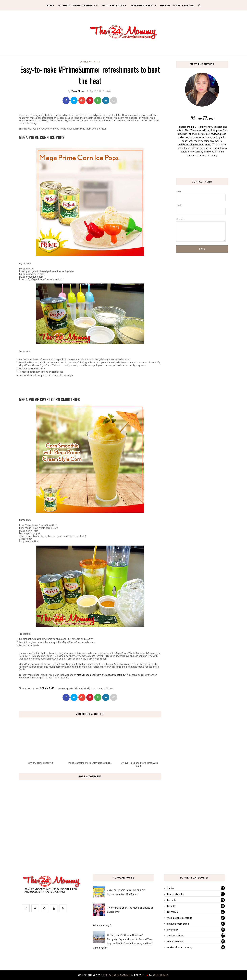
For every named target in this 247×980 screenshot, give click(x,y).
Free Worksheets (143, 5)
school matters (175, 942)
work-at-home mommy (180, 947)
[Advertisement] (90, 387)
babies (171, 888)
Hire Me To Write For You (177, 5)
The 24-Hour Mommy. (117, 975)
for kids (171, 906)
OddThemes (161, 975)
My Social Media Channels (78, 5)
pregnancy (173, 930)
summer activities (90, 62)
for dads (172, 900)
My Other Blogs (114, 5)
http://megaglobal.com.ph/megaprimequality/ (101, 675)
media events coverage (180, 918)
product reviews (176, 936)
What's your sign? (102, 925)
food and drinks (175, 894)
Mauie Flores (78, 91)
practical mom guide (178, 924)
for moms (172, 912)
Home (50, 5)
